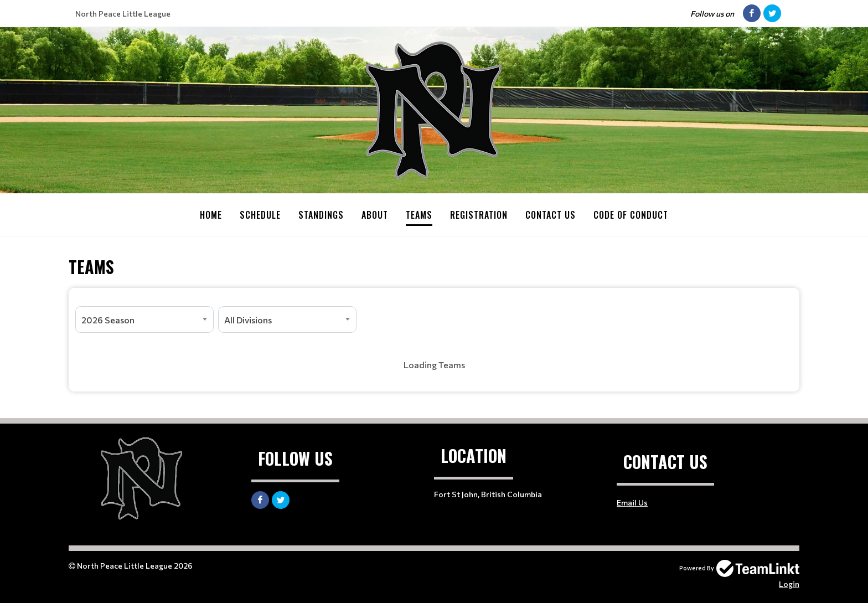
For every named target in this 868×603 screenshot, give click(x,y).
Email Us (632, 502)
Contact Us (551, 215)
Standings (321, 215)
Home (211, 215)
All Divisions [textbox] (248, 319)
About (375, 215)
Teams (419, 215)
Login (789, 583)
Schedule (260, 215)
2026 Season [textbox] (108, 319)
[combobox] (144, 319)
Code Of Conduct (631, 215)
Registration (479, 215)
